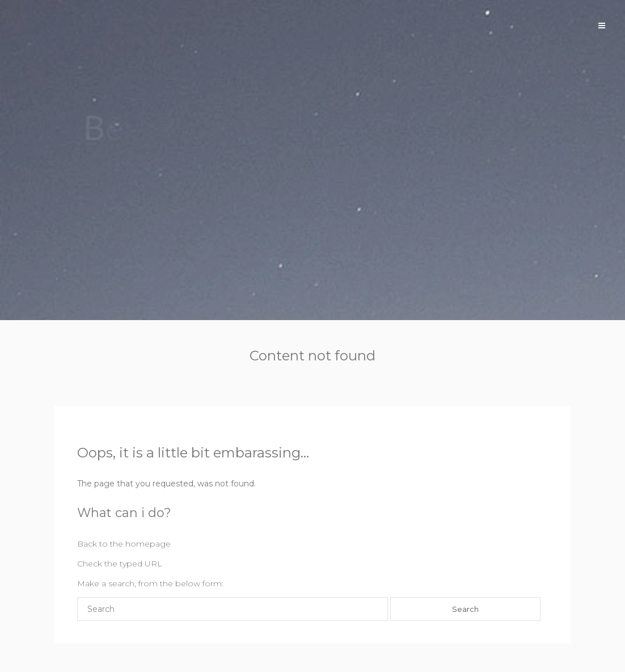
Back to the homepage (124, 544)
